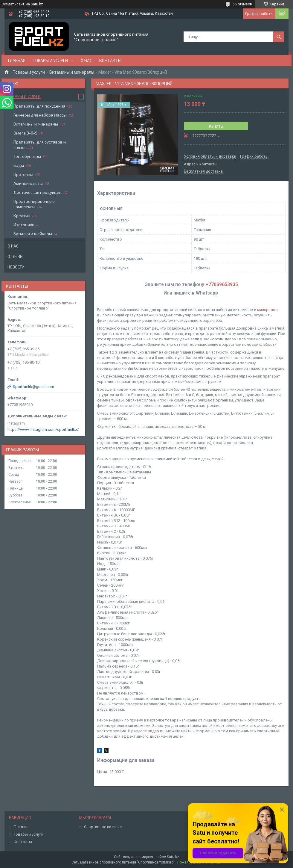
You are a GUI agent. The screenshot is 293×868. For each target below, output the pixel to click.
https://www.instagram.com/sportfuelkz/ (43, 430)
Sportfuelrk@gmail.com (33, 387)
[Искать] (279, 37)
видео (153, 731)
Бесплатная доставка (203, 171)
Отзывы (15, 256)
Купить (216, 126)
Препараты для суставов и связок (40, 145)
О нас (86, 60)
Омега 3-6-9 (25, 133)
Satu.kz (173, 857)
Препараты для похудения (39, 106)
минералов (267, 310)
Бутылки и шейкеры (33, 234)
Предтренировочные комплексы (34, 204)
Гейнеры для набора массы (40, 115)
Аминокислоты (28, 183)
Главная (17, 60)
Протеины (23, 174)
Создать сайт (13, 4)
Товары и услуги (50, 60)
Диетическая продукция (37, 192)
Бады (19, 165)
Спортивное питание (103, 827)
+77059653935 (222, 285)
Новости (16, 267)
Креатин (22, 216)
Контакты (110, 60)
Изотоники (24, 225)
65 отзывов (242, 4)
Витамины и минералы (72, 72)
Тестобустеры (27, 156)
